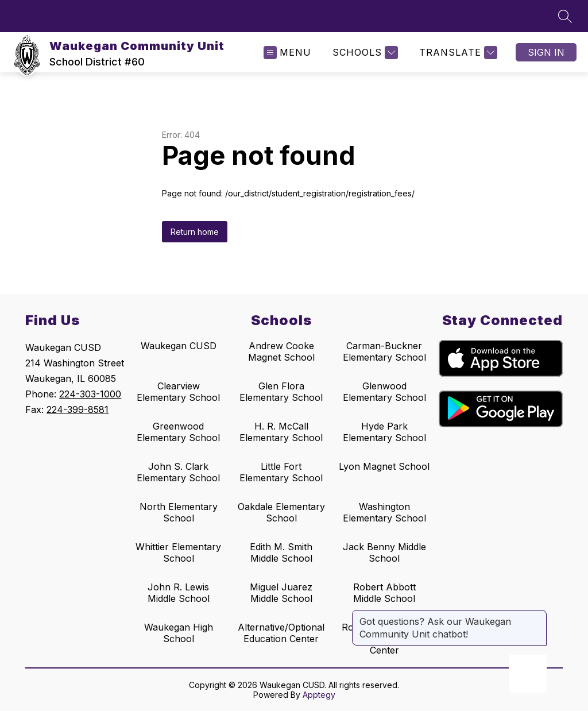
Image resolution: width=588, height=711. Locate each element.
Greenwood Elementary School (178, 432)
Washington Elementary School (384, 512)
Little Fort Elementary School (281, 472)
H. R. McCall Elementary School (281, 432)
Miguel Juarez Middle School (281, 593)
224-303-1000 (90, 394)
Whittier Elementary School (178, 552)
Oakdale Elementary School (281, 512)
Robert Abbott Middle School (384, 593)
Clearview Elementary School (178, 392)
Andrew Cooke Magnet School (281, 351)
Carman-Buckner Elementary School (384, 351)
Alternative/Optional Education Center (281, 633)
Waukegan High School (179, 633)
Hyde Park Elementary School (384, 432)
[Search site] (565, 16)
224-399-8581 (78, 409)
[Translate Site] (457, 53)
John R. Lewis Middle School (179, 593)
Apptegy (319, 695)
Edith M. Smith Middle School (281, 552)
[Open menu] (287, 53)
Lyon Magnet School (384, 466)
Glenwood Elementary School (384, 392)
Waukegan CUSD (179, 346)
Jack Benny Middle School (384, 552)
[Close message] (537, 616)
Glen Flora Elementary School (281, 392)
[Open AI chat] (528, 674)
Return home (195, 232)
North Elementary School (179, 512)
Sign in (546, 52)
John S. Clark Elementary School (178, 472)
